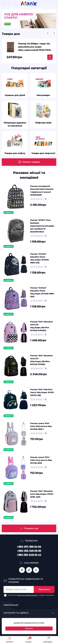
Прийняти (29, 629)
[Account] (14, 3)
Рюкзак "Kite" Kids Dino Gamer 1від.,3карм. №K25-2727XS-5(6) (42, 392)
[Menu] (4, 3)
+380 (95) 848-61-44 (29, 555)
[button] (27, 25)
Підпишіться (44, 589)
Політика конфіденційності (27, 595)
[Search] (9, 3)
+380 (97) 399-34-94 (29, 547)
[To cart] (50, 57)
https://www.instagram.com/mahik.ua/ (36, 570)
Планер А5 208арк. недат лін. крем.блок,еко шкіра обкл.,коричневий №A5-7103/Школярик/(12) (34, 47)
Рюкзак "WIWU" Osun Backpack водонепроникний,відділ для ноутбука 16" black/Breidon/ (42, 226)
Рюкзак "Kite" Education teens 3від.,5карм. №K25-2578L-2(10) (42, 494)
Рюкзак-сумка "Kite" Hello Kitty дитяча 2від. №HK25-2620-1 (41, 426)
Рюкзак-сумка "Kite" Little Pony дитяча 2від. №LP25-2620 (41, 460)
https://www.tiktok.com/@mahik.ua (29, 570)
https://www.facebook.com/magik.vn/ (22, 570)
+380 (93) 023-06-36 (29, 551)
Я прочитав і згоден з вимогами (31, 595)
